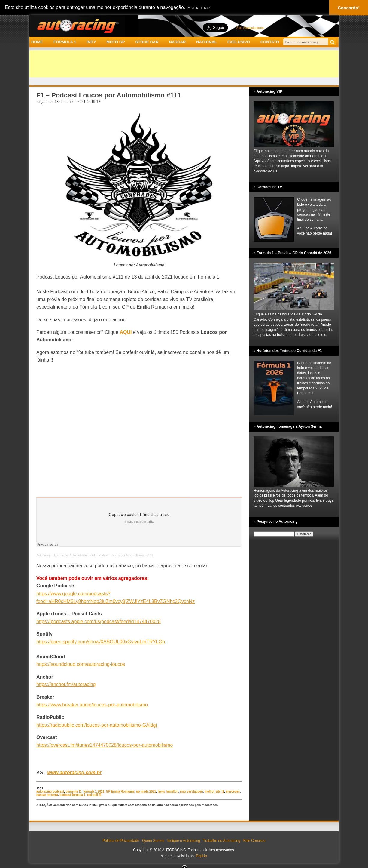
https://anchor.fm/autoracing (66, 684)
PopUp (201, 856)
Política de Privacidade (121, 841)
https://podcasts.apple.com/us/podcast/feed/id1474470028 (99, 622)
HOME (37, 42)
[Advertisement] (184, 64)
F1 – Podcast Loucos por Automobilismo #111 (123, 555)
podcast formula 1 (72, 795)
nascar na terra (47, 795)
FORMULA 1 (65, 42)
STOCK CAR (147, 42)
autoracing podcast (50, 791)
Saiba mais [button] (199, 8)
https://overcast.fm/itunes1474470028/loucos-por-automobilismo (105, 745)
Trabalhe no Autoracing (222, 841)
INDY (91, 42)
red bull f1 (94, 795)
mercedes (233, 791)
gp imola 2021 (146, 791)
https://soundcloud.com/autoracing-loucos (81, 664)
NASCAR (178, 42)
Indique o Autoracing (184, 841)
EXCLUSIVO (239, 42)
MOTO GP (116, 42)
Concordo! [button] (349, 8)
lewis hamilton (168, 791)
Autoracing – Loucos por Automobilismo (63, 555)
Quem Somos (153, 841)
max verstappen (191, 791)
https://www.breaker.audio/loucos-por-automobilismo (92, 705)
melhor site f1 (214, 791)
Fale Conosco (254, 841)
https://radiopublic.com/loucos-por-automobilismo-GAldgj (97, 725)
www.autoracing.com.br (74, 773)
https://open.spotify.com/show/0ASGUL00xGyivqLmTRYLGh (101, 642)
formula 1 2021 (94, 791)
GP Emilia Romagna (120, 791)
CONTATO (270, 42)
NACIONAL (207, 42)
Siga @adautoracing (250, 28)
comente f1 (74, 791)
